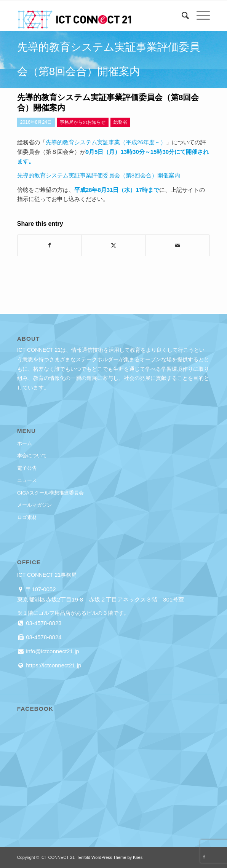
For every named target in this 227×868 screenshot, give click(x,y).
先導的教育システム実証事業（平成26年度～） (106, 142)
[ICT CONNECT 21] (94, 16)
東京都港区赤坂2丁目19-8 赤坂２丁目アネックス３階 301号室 (101, 599)
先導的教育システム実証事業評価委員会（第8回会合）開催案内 (99, 175)
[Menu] (199, 16)
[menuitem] (181, 16)
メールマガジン (34, 505)
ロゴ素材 (27, 517)
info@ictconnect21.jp (52, 651)
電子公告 (27, 468)
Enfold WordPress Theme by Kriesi (111, 857)
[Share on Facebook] (50, 245)
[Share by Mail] (178, 245)
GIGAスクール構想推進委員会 (51, 493)
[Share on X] (114, 245)
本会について (32, 456)
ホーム (25, 443)
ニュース (27, 480)
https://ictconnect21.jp (53, 665)
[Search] (181, 16)
